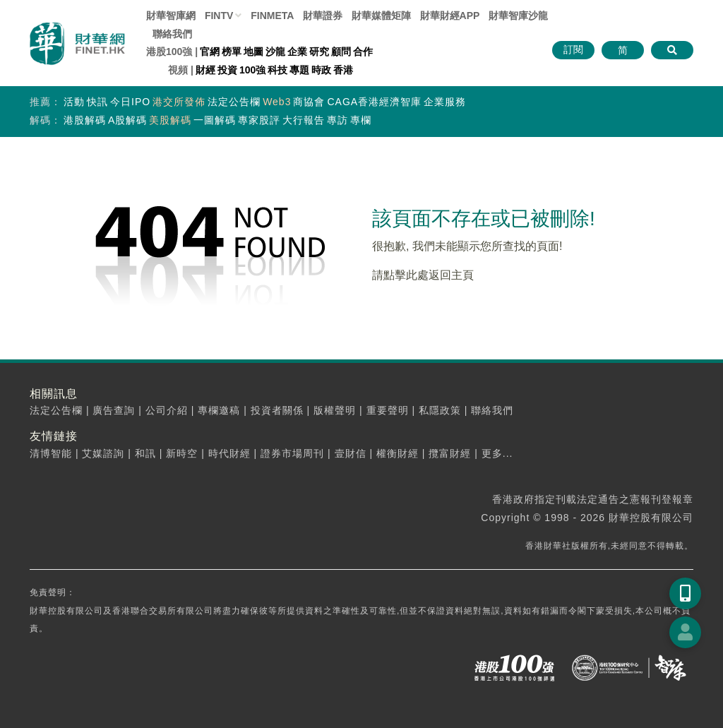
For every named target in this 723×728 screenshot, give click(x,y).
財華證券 (323, 16)
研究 (319, 52)
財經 (205, 70)
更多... (497, 453)
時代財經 (229, 453)
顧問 (341, 52)
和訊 (145, 453)
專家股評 (259, 120)
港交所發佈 (179, 102)
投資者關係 (277, 410)
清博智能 (51, 453)
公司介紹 (167, 410)
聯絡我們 (172, 34)
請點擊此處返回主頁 (423, 275)
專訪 (337, 120)
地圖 (253, 52)
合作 (363, 52)
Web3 (277, 102)
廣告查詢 (114, 410)
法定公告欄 (234, 102)
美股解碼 (170, 120)
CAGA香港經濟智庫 (374, 102)
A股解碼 (127, 120)
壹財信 (351, 453)
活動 (74, 102)
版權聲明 (335, 410)
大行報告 (304, 120)
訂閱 (573, 49)
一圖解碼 (215, 120)
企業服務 (445, 102)
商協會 (309, 102)
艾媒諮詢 (103, 453)
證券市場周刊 (292, 453)
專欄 (361, 120)
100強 (252, 70)
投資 (227, 70)
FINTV (219, 16)
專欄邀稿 (219, 410)
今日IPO (130, 102)
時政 (321, 70)
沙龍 (275, 52)
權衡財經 (398, 453)
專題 (299, 70)
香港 (343, 70)
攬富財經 (450, 453)
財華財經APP (450, 16)
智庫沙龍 (518, 16)
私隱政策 (440, 410)
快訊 (97, 102)
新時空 (182, 453)
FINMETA (272, 16)
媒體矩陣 (381, 16)
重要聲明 (388, 410)
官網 (210, 52)
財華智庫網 (171, 16)
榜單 (232, 52)
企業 (297, 52)
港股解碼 (85, 120)
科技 (277, 70)
